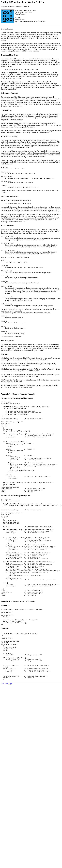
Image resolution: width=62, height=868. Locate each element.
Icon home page (6, 744)
